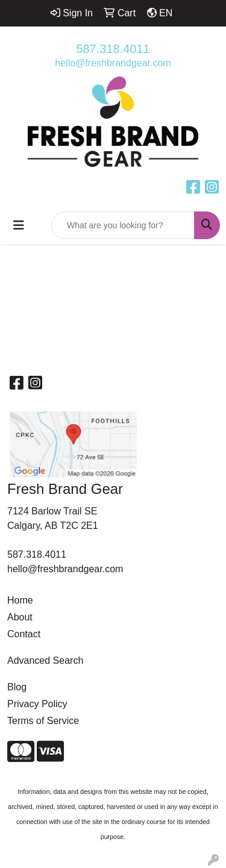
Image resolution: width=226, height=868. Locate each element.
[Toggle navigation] (19, 225)
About (20, 617)
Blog (17, 687)
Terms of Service (43, 721)
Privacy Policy (37, 704)
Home (20, 600)
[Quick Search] (123, 225)
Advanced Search (45, 660)
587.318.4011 (113, 49)
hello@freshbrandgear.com (113, 63)
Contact (24, 634)
